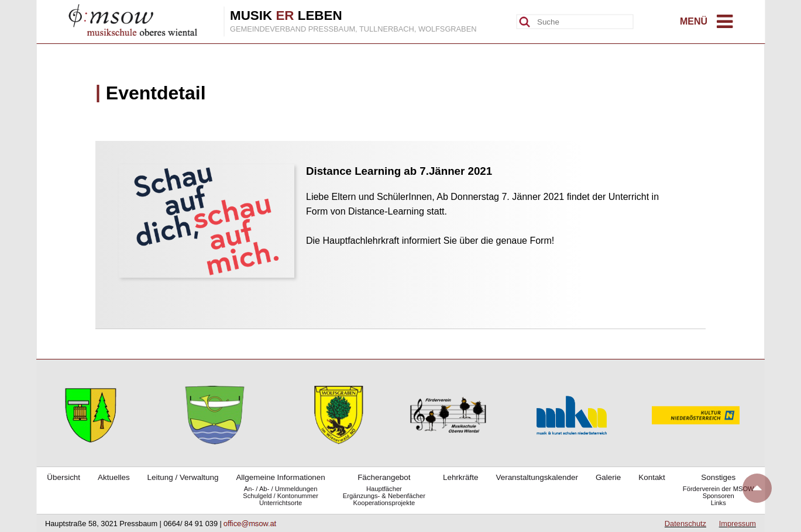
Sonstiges (718, 477)
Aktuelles (114, 477)
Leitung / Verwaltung (183, 477)
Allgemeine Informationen (280, 477)
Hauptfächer (384, 489)
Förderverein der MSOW (719, 489)
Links (719, 503)
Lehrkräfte (461, 477)
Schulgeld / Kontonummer (281, 496)
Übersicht (63, 477)
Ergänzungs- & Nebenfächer (384, 496)
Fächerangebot (384, 477)
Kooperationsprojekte (384, 503)
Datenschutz (685, 524)
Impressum (738, 524)
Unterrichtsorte (281, 503)
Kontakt (652, 477)
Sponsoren (719, 496)
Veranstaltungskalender (537, 477)
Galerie (608, 477)
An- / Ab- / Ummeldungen (281, 489)
